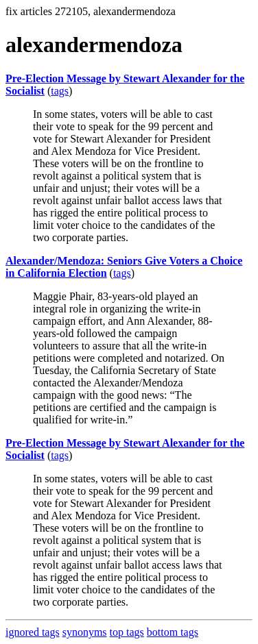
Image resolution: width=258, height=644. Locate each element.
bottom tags (173, 632)
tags (60, 91)
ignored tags (33, 632)
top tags (127, 632)
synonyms (85, 632)
